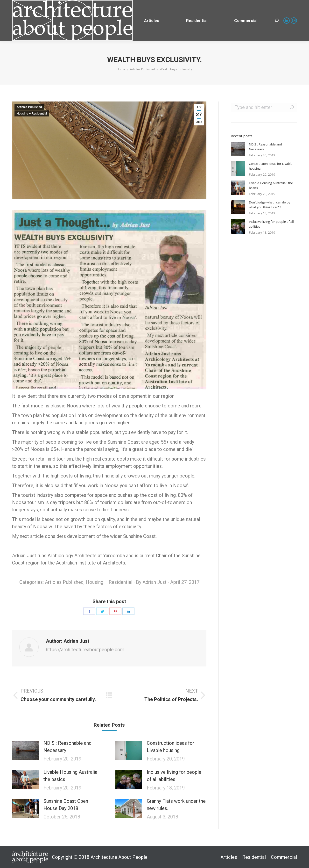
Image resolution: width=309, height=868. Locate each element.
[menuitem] (152, 21)
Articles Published (29, 107)
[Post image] (25, 750)
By (151, 582)
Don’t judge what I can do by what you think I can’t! (270, 205)
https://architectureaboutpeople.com (85, 650)
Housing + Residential (32, 114)
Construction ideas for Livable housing (171, 747)
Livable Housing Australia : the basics (71, 776)
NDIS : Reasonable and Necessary (67, 747)
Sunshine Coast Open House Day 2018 (66, 805)
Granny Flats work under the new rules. (176, 805)
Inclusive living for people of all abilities (174, 776)
